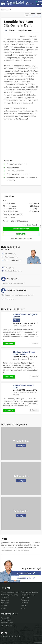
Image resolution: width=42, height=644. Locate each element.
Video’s (4, 608)
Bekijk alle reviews (9, 299)
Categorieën (25, 597)
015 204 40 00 (10, 254)
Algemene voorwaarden (29, 592)
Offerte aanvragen (21, 229)
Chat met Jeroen (9, 257)
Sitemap (24, 605)
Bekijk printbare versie (12, 271)
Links (23, 608)
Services (4, 605)
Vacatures (24, 603)
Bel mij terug (8, 268)
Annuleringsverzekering (9, 595)
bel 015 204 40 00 (26, 578)
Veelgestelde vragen (28, 595)
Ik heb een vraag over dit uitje (21, 238)
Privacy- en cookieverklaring (11, 592)
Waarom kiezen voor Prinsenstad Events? (15, 550)
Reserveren (21, 234)
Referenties (25, 600)
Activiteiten (5, 603)
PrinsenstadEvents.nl (15, 3)
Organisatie (5, 600)
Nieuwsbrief (5, 597)
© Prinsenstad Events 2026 (11, 637)
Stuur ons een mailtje (11, 260)
